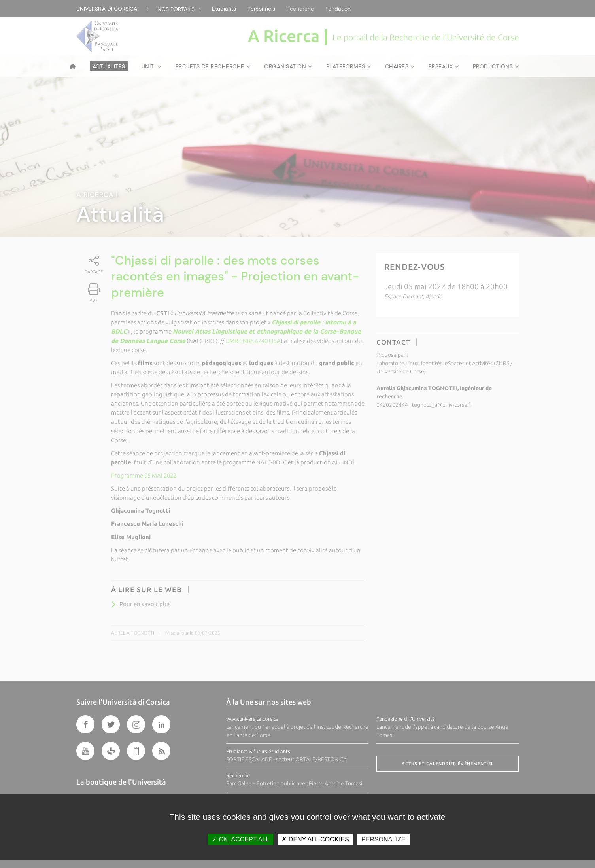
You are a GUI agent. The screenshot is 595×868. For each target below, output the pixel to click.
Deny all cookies (315, 839)
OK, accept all (241, 839)
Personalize (383, 839)
